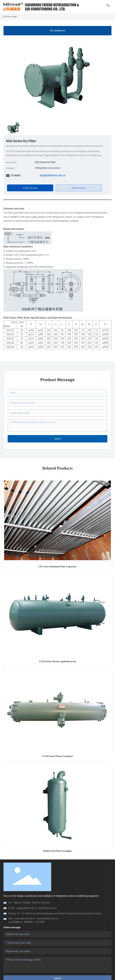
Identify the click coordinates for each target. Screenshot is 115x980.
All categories (57, 30)
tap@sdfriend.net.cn (53, 175)
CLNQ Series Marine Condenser (58, 756)
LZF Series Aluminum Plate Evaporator (58, 567)
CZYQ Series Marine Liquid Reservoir (57, 661)
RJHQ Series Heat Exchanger (57, 851)
